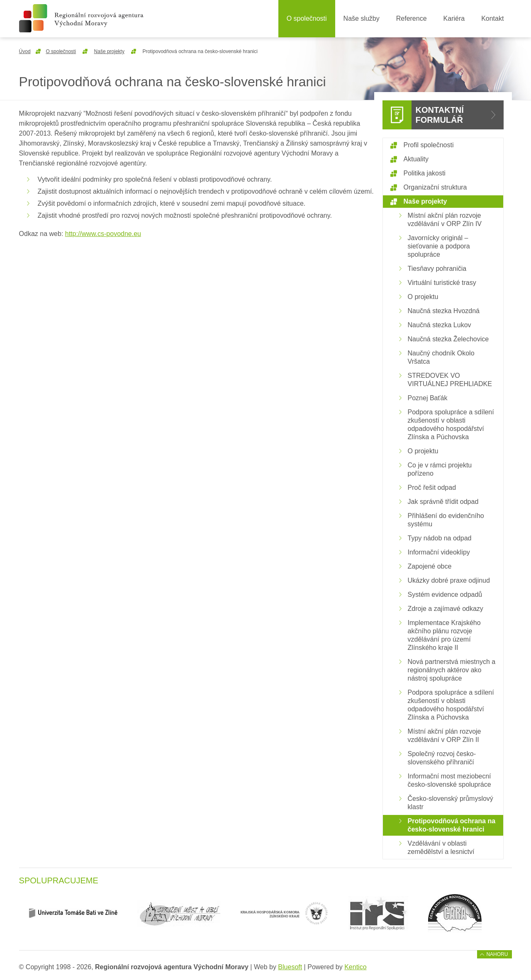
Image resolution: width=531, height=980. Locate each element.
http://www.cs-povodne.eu (103, 234)
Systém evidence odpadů (445, 595)
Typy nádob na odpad (440, 538)
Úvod (25, 51)
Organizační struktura (435, 187)
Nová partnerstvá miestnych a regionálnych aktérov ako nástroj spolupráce (452, 670)
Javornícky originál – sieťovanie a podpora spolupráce (439, 246)
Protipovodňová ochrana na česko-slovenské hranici (452, 825)
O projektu (423, 297)
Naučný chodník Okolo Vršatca (441, 357)
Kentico (355, 967)
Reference (412, 18)
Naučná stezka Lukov (440, 325)
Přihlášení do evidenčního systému (446, 520)
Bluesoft (290, 967)
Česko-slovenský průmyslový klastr (451, 803)
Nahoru (497, 954)
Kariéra (454, 18)
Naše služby (362, 18)
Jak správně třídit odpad (443, 502)
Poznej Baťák (428, 398)
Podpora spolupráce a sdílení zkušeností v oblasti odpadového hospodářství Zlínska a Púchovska (451, 424)
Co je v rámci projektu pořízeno (440, 469)
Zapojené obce (430, 566)
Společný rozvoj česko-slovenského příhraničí (442, 758)
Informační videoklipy (439, 552)
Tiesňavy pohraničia (437, 269)
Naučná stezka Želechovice (448, 339)
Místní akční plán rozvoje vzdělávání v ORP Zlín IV (445, 220)
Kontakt (492, 18)
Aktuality (416, 159)
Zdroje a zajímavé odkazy (446, 609)
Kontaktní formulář (440, 115)
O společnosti (307, 18)
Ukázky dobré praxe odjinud (449, 580)
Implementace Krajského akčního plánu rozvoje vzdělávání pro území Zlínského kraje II (444, 635)
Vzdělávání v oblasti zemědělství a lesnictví (441, 847)
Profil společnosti (429, 145)
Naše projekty (109, 51)
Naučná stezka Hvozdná (444, 311)
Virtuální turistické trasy (442, 283)
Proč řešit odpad (432, 488)
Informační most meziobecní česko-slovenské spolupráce (449, 780)
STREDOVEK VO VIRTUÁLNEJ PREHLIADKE (450, 380)
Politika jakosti (425, 173)
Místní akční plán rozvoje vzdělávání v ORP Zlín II (445, 736)
